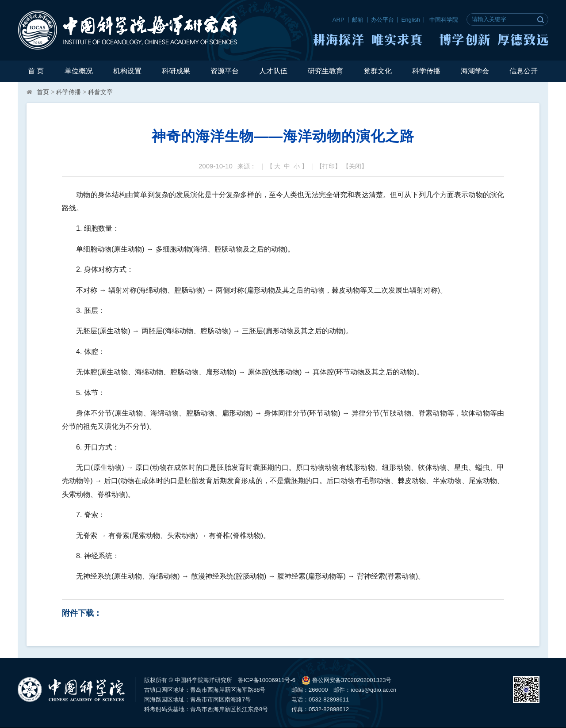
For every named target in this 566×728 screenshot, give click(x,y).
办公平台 (382, 20)
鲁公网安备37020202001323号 (346, 680)
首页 (43, 92)
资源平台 (225, 71)
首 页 (36, 71)
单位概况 (79, 71)
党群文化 (378, 71)
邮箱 (358, 20)
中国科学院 (444, 20)
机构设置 (127, 71)
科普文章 (100, 92)
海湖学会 (475, 71)
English (411, 20)
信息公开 (524, 71)
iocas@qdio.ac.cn (373, 690)
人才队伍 (273, 71)
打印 (329, 166)
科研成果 (176, 71)
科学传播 (426, 71)
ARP (338, 20)
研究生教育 (325, 71)
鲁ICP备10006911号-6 (267, 680)
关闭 (355, 166)
